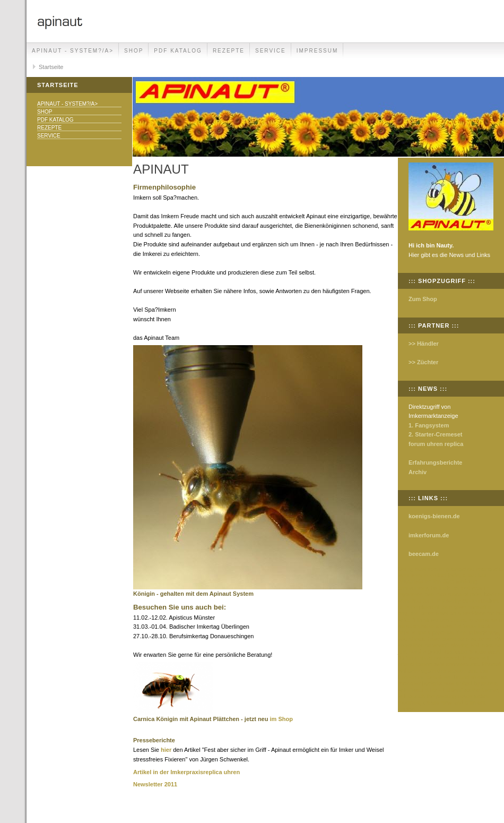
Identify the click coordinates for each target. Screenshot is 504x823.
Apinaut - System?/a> (73, 51)
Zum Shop (423, 299)
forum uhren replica (436, 444)
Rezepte (229, 51)
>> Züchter (423, 362)
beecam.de (424, 554)
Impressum (318, 51)
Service (271, 51)
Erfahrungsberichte (435, 462)
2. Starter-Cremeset (436, 434)
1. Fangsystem (429, 425)
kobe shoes (436, 626)
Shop (134, 51)
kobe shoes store (478, 651)
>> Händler (424, 344)
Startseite (51, 67)
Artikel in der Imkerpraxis (168, 772)
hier (166, 750)
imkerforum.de (429, 535)
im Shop (281, 719)
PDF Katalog (178, 51)
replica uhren (221, 772)
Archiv (418, 472)
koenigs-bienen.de (434, 516)
